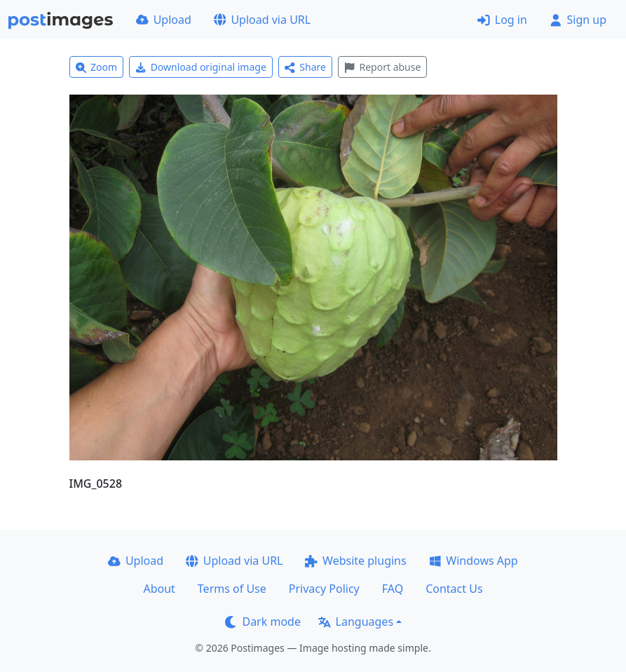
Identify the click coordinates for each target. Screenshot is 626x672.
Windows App (474, 561)
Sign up (578, 20)
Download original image (201, 67)
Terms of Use (232, 589)
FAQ (393, 589)
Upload (164, 20)
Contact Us (454, 589)
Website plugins (355, 561)
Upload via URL (262, 20)
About (159, 589)
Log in (502, 20)
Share (305, 67)
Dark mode (263, 622)
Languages (356, 622)
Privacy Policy (324, 589)
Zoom (97, 67)
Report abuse (382, 67)
